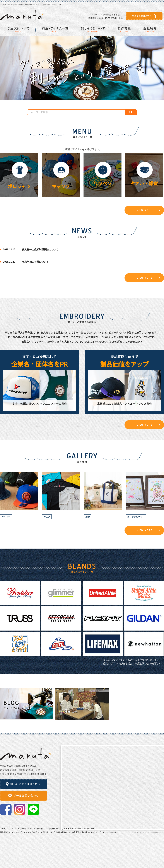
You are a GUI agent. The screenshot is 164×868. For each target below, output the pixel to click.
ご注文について (7, 829)
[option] (82, 68)
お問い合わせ (46, 832)
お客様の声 (53, 829)
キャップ (61, 186)
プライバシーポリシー (108, 832)
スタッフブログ (30, 832)
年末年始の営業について (35, 262)
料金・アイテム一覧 (86, 829)
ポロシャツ (19, 186)
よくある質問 (68, 829)
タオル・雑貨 (144, 183)
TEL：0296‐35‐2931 (11, 774)
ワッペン (102, 183)
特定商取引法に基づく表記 (83, 832)
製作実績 (4, 832)
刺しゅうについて (25, 829)
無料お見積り (62, 832)
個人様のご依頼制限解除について (40, 250)
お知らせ (15, 832)
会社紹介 (41, 829)
